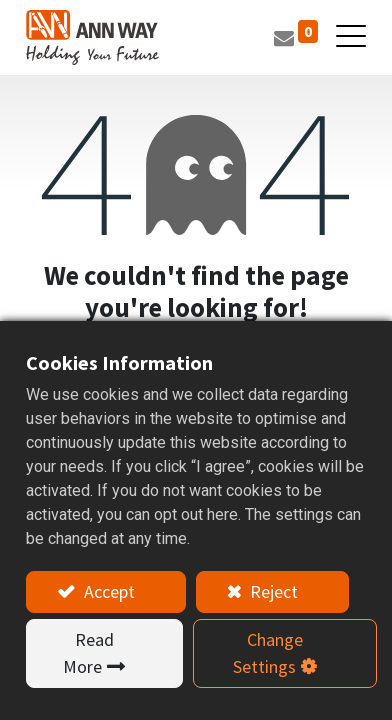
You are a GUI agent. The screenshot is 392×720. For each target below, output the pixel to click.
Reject (272, 591)
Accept (107, 591)
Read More (88, 653)
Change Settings (268, 653)
